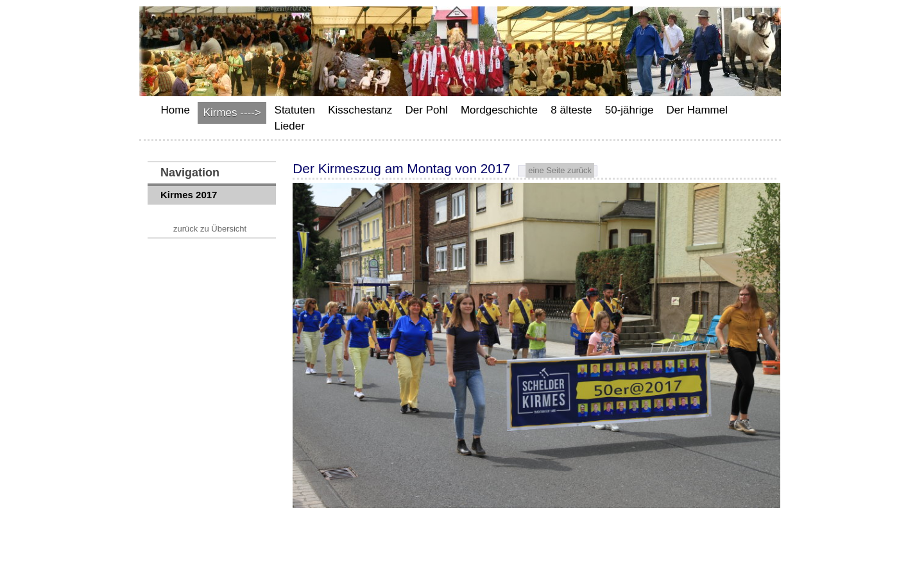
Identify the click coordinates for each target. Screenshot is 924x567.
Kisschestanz (360, 110)
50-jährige (629, 110)
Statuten (295, 110)
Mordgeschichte (499, 110)
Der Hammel (697, 110)
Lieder (290, 126)
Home (175, 110)
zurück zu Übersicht (210, 229)
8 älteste (571, 110)
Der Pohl (427, 110)
